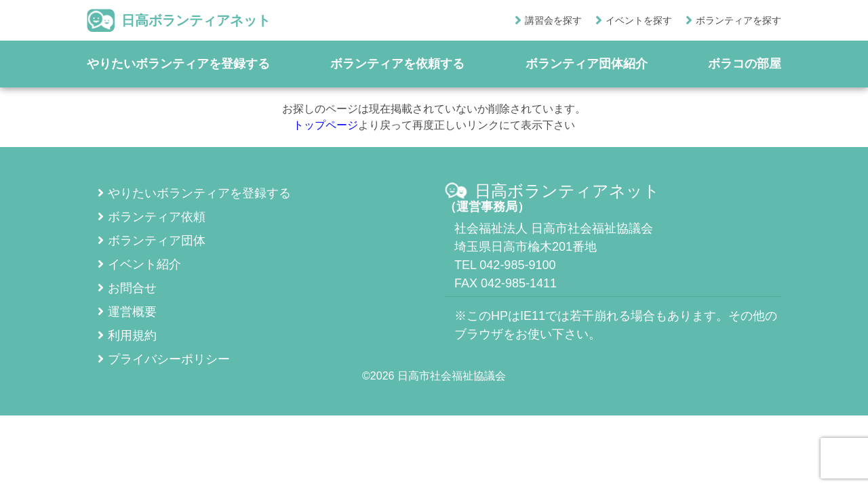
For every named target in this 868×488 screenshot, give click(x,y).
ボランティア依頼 (152, 217)
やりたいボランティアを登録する (178, 64)
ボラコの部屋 (745, 64)
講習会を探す (553, 20)
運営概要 (127, 312)
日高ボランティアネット (179, 20)
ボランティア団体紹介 (587, 64)
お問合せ (127, 288)
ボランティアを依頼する (397, 64)
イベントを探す (639, 20)
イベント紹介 (139, 264)
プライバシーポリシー (164, 359)
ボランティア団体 (152, 241)
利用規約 (127, 335)
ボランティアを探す (738, 20)
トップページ (325, 125)
